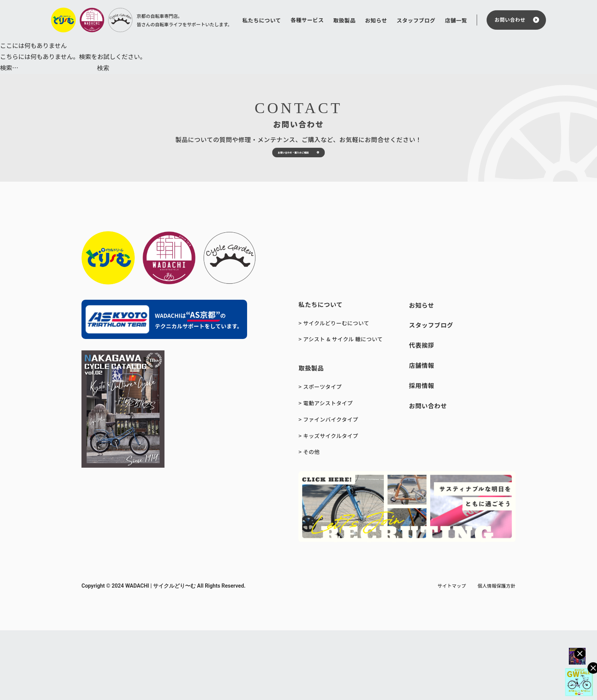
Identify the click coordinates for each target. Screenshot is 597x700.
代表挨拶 (422, 368)
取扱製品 (344, 20)
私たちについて (262, 20)
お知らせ (376, 20)
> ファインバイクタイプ (328, 442)
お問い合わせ (510, 20)
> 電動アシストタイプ (326, 426)
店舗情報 (422, 388)
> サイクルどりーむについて (334, 346)
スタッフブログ (416, 20)
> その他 (309, 475)
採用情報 (422, 408)
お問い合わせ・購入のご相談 (282, 168)
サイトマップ (452, 608)
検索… (9, 67)
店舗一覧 (456, 20)
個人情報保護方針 (496, 608)
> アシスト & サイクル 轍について (341, 362)
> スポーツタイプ (320, 409)
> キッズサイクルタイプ (328, 459)
